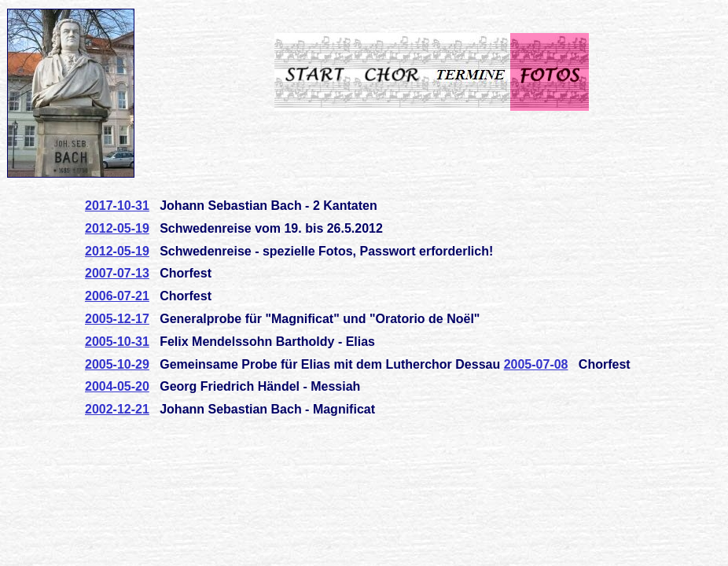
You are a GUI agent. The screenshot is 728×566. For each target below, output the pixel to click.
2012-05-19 (117, 228)
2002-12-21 (117, 409)
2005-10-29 (117, 364)
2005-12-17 (117, 319)
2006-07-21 (117, 296)
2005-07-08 (536, 364)
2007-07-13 (117, 273)
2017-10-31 (117, 206)
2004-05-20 (117, 386)
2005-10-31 (117, 342)
